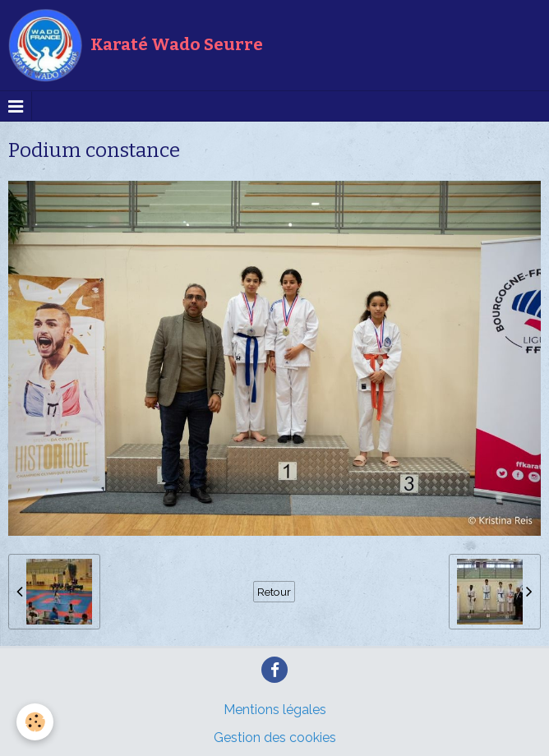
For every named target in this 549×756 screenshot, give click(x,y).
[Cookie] (35, 722)
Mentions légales (275, 710)
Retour (274, 592)
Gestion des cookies (275, 738)
